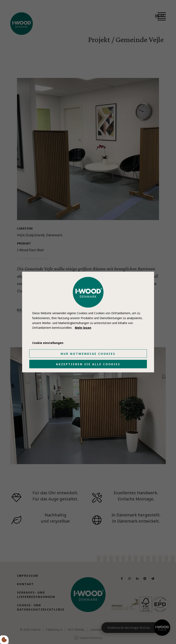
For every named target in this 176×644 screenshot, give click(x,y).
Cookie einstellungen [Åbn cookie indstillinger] (48, 343)
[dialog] (88, 322)
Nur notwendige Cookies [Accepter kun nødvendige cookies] (88, 353)
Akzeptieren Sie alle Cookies (88, 364)
